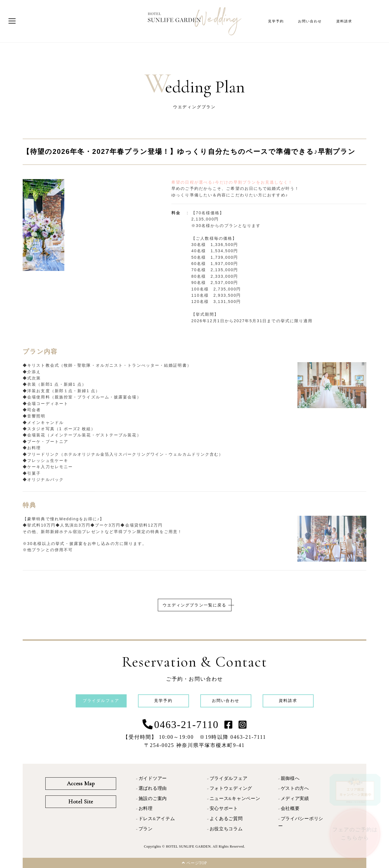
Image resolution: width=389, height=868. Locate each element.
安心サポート (224, 808)
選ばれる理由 (153, 788)
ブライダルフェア (229, 778)
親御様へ (290, 778)
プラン (146, 829)
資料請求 (344, 21)
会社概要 (290, 808)
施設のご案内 (153, 799)
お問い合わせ (310, 21)
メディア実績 (295, 799)
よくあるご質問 (226, 819)
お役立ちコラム (226, 829)
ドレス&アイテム (157, 819)
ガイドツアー (153, 778)
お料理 (146, 808)
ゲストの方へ (295, 788)
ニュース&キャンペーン (235, 799)
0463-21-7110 (186, 725)
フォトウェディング (231, 788)
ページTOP (194, 863)
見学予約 (276, 21)
